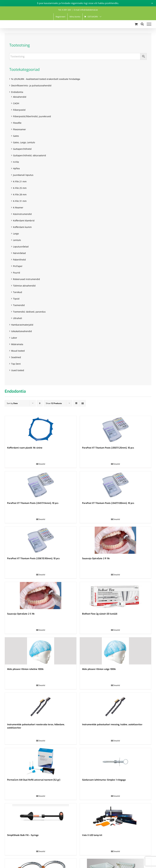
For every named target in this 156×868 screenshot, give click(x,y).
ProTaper (18, 266)
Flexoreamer (19, 129)
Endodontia (17, 92)
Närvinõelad (19, 253)
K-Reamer (18, 208)
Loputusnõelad (21, 247)
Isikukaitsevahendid (21, 331)
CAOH (16, 103)
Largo (16, 234)
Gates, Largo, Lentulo (24, 142)
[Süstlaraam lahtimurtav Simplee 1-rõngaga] (116, 762)
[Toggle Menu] (149, 24)
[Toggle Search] (142, 24)
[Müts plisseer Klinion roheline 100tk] (41, 651)
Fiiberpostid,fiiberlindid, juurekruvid (32, 116)
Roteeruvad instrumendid (26, 279)
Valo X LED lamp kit (92, 835)
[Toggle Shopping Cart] (136, 24)
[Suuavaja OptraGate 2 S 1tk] (41, 596)
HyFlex (16, 168)
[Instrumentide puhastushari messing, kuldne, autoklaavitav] (116, 706)
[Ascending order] (40, 403)
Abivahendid (20, 97)
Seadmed (16, 357)
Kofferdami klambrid (24, 221)
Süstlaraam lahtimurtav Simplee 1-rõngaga (104, 780)
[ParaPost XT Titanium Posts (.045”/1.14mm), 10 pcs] (41, 485)
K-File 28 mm (20, 194)
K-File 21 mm (20, 181)
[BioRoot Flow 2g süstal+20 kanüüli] (116, 596)
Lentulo (17, 240)
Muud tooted (18, 351)
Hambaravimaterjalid (22, 325)
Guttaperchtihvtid (22, 149)
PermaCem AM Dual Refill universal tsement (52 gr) (34, 780)
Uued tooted (18, 370)
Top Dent (16, 364)
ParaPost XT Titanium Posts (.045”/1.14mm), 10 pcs (33, 503)
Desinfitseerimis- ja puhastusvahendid (31, 85)
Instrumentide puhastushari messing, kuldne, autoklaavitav (112, 725)
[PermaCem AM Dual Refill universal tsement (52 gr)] (41, 762)
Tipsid (16, 299)
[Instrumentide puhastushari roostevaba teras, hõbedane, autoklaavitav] (41, 706)
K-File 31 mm (20, 201)
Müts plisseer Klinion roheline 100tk (25, 669)
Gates (16, 136)
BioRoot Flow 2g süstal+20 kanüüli (100, 614)
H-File (16, 162)
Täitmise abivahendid (24, 286)
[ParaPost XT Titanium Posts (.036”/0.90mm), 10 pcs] (41, 540)
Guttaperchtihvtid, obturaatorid (29, 155)
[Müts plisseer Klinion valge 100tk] (116, 651)
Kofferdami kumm (22, 227)
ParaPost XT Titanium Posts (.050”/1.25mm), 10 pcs (108, 448)
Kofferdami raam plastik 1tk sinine (25, 448)
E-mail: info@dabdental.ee (86, 10)
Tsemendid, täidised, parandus (29, 312)
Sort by (12, 403)
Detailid (42, 464)
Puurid (17, 273)
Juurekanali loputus (23, 175)
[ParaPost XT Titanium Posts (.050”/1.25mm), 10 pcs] (116, 430)
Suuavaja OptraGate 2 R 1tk (96, 558)
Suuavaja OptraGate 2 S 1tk (21, 614)
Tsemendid (19, 305)
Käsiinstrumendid (22, 214)
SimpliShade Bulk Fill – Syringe (23, 835)
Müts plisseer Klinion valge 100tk (99, 669)
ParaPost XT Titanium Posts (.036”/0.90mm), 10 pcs (33, 558)
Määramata (17, 344)
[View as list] (83, 403)
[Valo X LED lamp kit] (116, 817)
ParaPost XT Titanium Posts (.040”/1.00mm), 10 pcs (108, 503)
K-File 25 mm (20, 188)
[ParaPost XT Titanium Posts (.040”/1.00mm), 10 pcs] (116, 485)
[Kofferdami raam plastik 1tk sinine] (41, 430)
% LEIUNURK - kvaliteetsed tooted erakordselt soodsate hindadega (46, 79)
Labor (14, 338)
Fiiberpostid (19, 110)
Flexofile (17, 123)
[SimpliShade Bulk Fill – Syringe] (41, 817)
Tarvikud (18, 292)
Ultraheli (18, 318)
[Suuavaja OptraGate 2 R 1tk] (116, 540)
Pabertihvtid (19, 260)
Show (54, 403)
